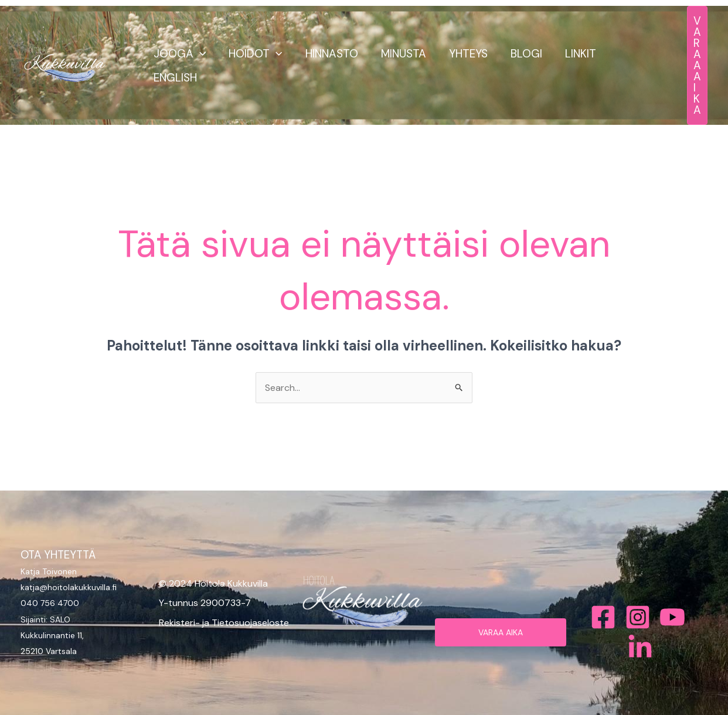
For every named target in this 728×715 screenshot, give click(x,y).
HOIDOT (254, 54)
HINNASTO (330, 54)
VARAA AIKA (501, 632)
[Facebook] (603, 617)
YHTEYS (465, 54)
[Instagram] (638, 617)
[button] (199, 54)
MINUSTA (401, 54)
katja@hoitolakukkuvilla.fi (69, 587)
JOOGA (179, 54)
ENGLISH (175, 78)
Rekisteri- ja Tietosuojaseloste (224, 623)
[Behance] (672, 617)
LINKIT (576, 54)
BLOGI (523, 54)
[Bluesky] (640, 648)
